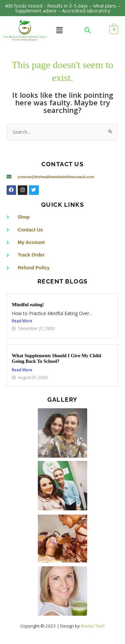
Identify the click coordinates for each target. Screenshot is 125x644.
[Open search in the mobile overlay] (87, 30)
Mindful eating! (28, 305)
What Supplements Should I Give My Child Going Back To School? (56, 359)
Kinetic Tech (93, 626)
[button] (59, 30)
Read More (22, 321)
